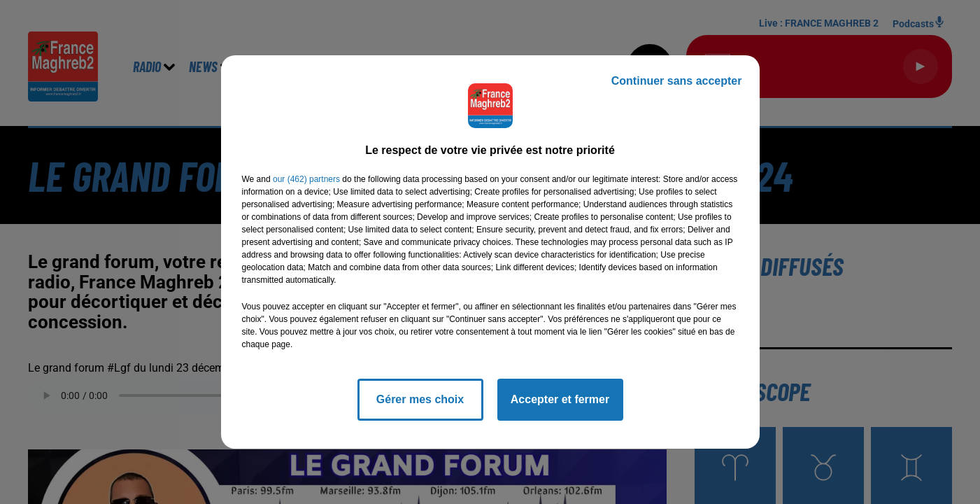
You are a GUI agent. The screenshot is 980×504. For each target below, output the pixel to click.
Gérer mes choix (420, 399)
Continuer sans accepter (677, 81)
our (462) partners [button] (306, 179)
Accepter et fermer (560, 399)
